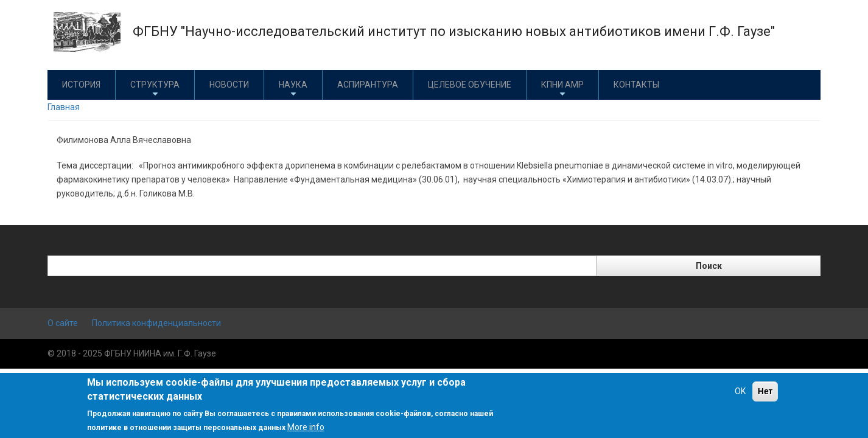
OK (740, 391)
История (81, 85)
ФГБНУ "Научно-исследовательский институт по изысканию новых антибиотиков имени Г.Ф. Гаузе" (454, 31)
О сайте (63, 323)
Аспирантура (368, 85)
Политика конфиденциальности (156, 323)
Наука (293, 89)
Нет (765, 391)
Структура (155, 89)
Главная (64, 107)
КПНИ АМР (562, 89)
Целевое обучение (470, 85)
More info (306, 427)
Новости (229, 85)
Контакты (636, 85)
